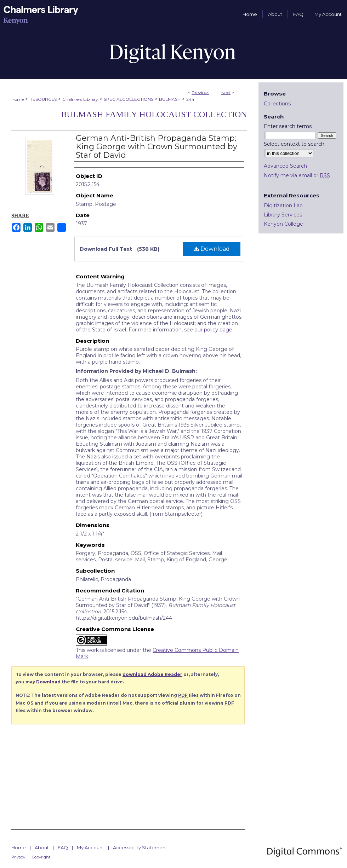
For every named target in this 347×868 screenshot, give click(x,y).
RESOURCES (43, 99)
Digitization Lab (283, 206)
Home (18, 99)
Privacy (18, 857)
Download (212, 249)
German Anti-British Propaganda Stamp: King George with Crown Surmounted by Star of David (157, 147)
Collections (277, 104)
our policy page (213, 330)
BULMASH (170, 99)
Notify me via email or (297, 175)
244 (190, 99)
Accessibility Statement (140, 847)
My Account (90, 847)
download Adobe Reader (152, 674)
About (42, 847)
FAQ (63, 847)
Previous (200, 92)
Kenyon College (283, 224)
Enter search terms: (288, 126)
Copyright (41, 857)
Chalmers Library (80, 99)
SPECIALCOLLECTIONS (129, 99)
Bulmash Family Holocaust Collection (154, 114)
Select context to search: (295, 144)
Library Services (283, 215)
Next (226, 92)
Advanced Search (285, 166)
